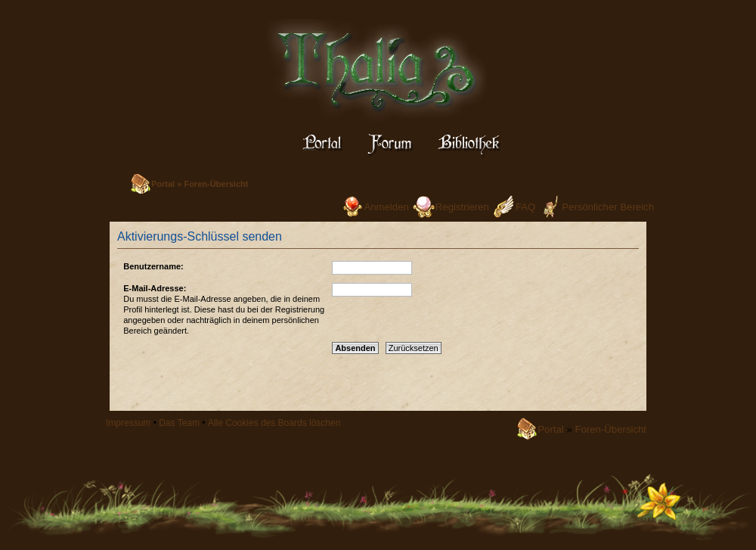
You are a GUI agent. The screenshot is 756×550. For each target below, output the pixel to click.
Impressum (128, 423)
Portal (163, 184)
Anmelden (386, 207)
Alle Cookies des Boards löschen (274, 423)
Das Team (179, 423)
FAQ (525, 207)
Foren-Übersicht (216, 184)
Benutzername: (153, 266)
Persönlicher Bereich (608, 207)
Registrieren (462, 207)
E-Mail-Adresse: (155, 288)
